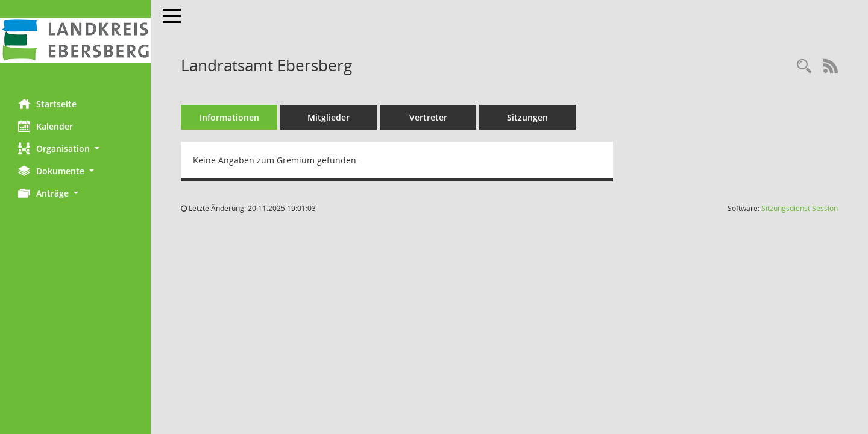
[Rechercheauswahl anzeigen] (804, 67)
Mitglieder (329, 117)
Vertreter (428, 117)
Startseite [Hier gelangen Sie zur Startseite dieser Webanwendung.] (47, 104)
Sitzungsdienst (800, 208)
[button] (75, 149)
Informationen (229, 117)
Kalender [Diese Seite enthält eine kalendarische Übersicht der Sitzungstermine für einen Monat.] (46, 126)
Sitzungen (527, 117)
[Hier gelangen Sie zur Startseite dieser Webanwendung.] (75, 40)
